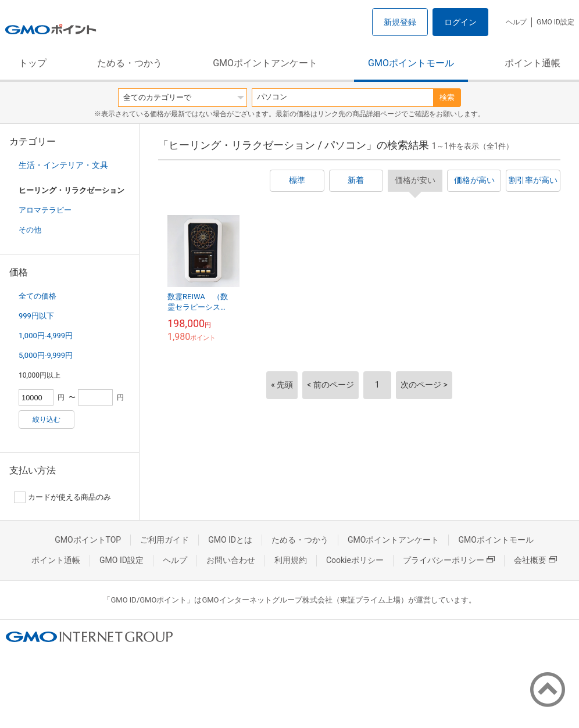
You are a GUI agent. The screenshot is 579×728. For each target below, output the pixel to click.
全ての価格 (37, 296)
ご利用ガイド (165, 540)
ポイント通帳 (532, 63)
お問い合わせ (231, 560)
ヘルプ (516, 22)
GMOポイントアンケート (265, 63)
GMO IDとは (230, 540)
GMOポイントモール (411, 63)
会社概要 (535, 560)
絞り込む (47, 419)
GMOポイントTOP (88, 540)
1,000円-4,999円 (46, 336)
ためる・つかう (130, 63)
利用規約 (291, 560)
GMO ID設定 (555, 22)
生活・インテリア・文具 (63, 165)
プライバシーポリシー (449, 560)
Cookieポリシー (355, 560)
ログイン (460, 22)
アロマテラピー (45, 210)
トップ (33, 63)
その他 (30, 230)
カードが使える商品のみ (62, 497)
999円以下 (36, 316)
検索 (447, 97)
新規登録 (400, 22)
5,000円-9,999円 (46, 355)
